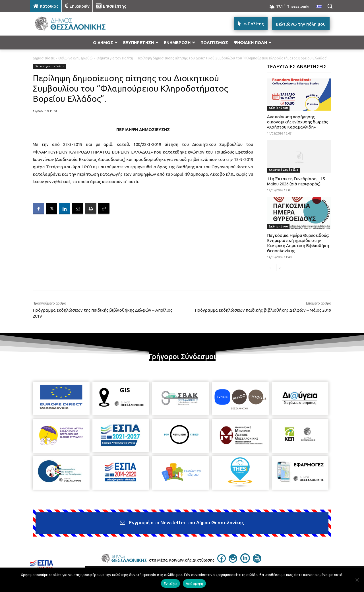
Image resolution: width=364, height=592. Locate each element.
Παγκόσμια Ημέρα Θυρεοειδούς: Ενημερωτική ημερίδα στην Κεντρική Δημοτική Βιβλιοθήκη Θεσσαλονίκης (298, 243)
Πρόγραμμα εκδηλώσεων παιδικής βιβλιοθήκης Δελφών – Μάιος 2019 (263, 310)
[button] (330, 6)
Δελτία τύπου (278, 108)
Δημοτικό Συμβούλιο (284, 170)
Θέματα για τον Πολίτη (115, 58)
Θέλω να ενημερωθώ (76, 58)
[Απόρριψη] (357, 580)
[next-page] (280, 268)
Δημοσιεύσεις (44, 58)
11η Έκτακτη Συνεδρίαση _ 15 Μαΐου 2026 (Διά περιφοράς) (296, 181)
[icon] (222, 561)
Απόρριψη (194, 583)
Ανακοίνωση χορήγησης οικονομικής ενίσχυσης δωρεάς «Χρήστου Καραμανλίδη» (298, 122)
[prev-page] (271, 268)
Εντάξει (170, 583)
